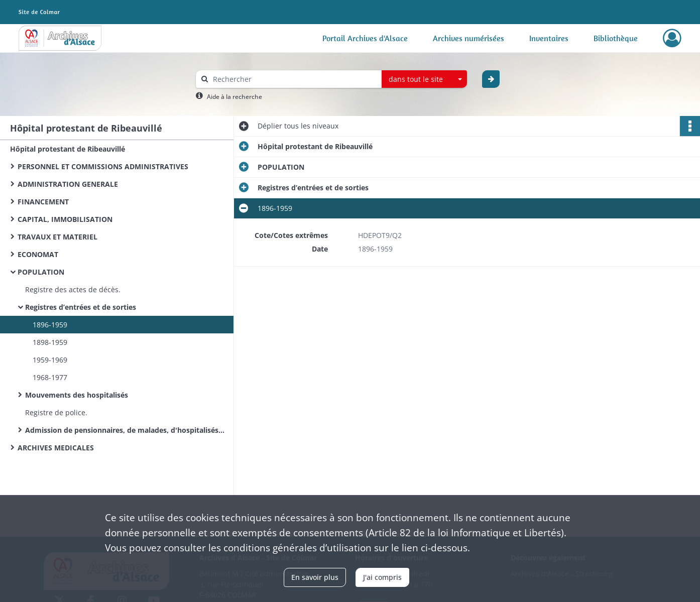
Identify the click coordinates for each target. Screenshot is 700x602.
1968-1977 (50, 377)
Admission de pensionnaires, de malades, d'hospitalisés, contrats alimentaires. (126, 430)
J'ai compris (382, 577)
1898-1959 (50, 342)
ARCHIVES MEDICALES (56, 448)
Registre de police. (56, 412)
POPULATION (41, 272)
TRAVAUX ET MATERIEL (57, 237)
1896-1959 (50, 325)
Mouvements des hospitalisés (77, 395)
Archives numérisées (469, 38)
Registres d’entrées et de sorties (81, 307)
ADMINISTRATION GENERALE (68, 184)
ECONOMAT (38, 254)
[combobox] (424, 79)
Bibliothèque (616, 38)
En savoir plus (315, 577)
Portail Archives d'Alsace (365, 38)
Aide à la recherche (235, 97)
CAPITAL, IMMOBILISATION (65, 219)
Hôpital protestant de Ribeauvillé (68, 149)
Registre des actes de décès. (73, 289)
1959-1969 (50, 360)
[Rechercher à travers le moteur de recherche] (294, 79)
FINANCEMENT (43, 202)
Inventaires (549, 38)
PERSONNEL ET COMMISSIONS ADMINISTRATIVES (103, 166)
